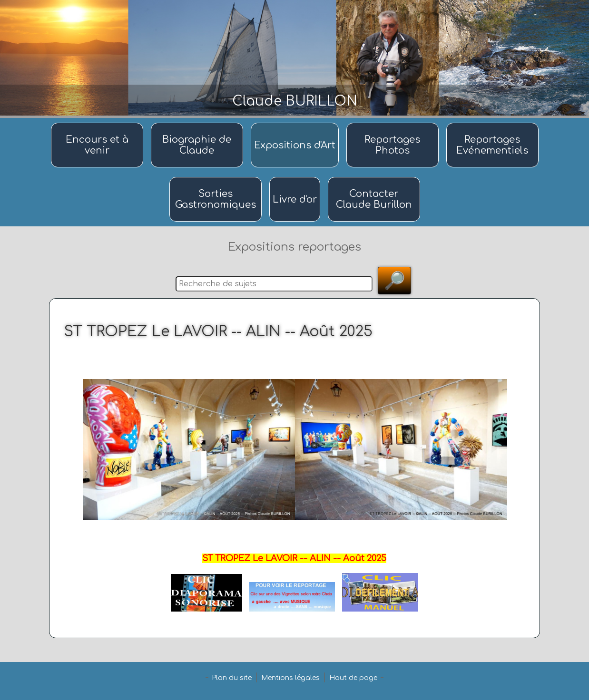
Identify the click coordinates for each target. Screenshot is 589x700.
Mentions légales (290, 678)
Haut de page (353, 678)
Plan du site (232, 678)
